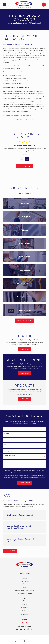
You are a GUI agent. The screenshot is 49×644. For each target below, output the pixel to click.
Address (6, 450)
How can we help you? (9, 461)
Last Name (6, 434)
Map (25, 584)
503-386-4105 (24, 574)
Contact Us (24, 614)
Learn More (24, 349)
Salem (34, 368)
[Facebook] (23, 623)
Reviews (25, 611)
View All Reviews (25, 166)
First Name (6, 428)
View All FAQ (10, 551)
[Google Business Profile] (26, 623)
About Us (24, 604)
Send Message (24, 483)
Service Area (24, 608)
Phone (5, 439)
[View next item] (27, 159)
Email (5, 444)
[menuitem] (17, 642)
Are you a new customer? (10, 455)
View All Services (25, 321)
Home (24, 601)
